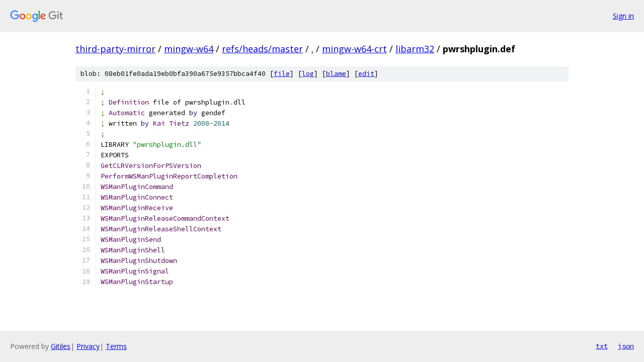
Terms (116, 346)
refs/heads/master (262, 49)
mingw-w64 (189, 49)
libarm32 (415, 49)
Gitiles (61, 346)
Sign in (623, 16)
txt (602, 346)
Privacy (88, 346)
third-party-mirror (115, 49)
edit (366, 74)
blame (336, 74)
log (308, 74)
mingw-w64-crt (354, 49)
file (282, 74)
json (626, 346)
